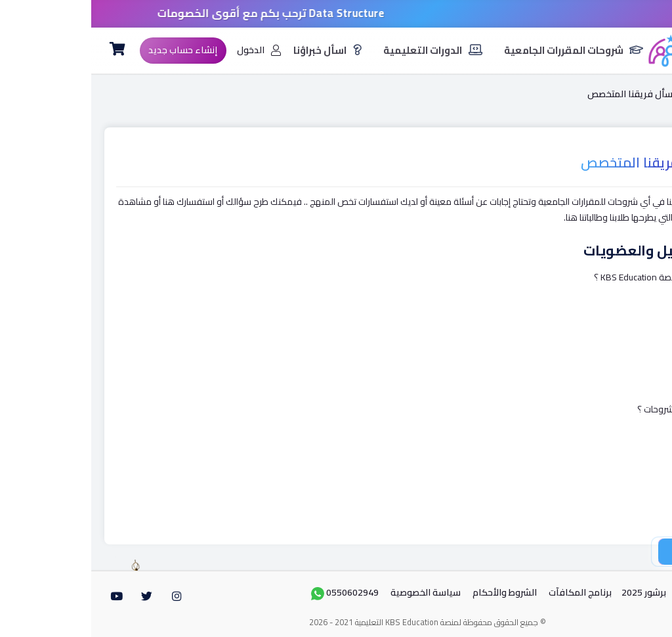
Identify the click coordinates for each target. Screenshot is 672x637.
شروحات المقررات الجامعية (483, 50)
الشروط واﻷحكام (413, 592)
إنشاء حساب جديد (92, 50)
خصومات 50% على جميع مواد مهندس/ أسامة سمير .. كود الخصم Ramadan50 (336, 13)
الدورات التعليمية (342, 50)
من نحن (601, 592)
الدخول (168, 50)
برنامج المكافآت (489, 592)
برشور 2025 (553, 592)
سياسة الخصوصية (334, 592)
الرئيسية (622, 94)
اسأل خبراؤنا (236, 50)
